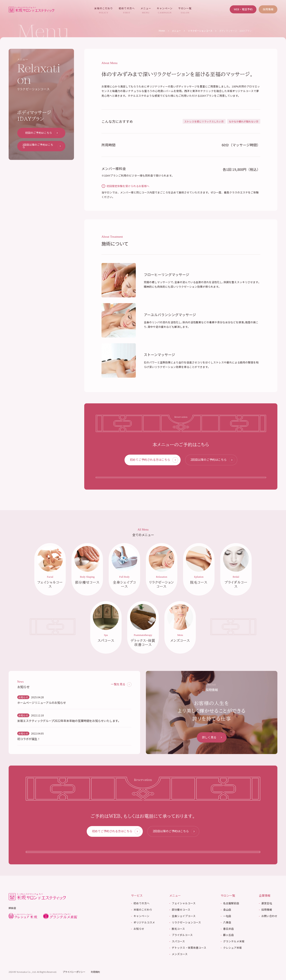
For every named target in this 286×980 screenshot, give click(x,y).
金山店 (226, 910)
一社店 (226, 917)
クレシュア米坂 (231, 948)
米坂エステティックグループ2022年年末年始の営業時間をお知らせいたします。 (69, 721)
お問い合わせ (268, 917)
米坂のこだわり (104, 10)
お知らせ (138, 929)
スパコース (177, 942)
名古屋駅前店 (230, 904)
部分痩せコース (180, 910)
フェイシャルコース (182, 904)
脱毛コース (177, 929)
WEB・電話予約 (243, 9)
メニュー (146, 10)
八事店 (226, 923)
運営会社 (265, 904)
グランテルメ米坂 (233, 942)
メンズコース (178, 955)
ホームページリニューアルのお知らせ (42, 703)
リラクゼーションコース (200, 31)
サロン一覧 (185, 10)
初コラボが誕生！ (29, 740)
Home (162, 31)
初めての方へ (127, 10)
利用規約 (95, 972)
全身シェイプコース (182, 917)
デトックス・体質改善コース (188, 948)
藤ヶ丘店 (227, 936)
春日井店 (227, 929)
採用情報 (268, 9)
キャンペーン (165, 10)
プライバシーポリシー (74, 972)
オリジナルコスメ (143, 923)
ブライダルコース (181, 936)
